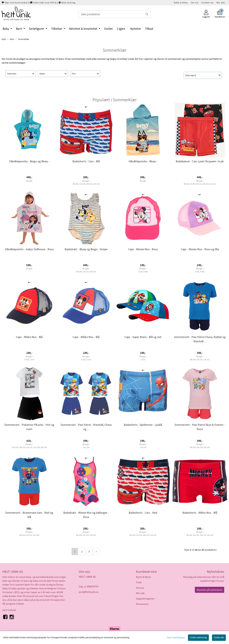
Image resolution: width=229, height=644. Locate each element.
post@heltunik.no (89, 592)
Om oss (195, 3)
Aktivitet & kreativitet (84, 29)
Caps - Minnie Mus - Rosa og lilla (200, 249)
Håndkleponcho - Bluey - (143, 161)
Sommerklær (22, 39)
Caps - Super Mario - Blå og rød (143, 337)
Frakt (139, 582)
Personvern (142, 604)
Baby (6, 29)
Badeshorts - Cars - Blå (86, 161)
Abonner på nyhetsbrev (210, 590)
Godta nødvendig (198, 637)
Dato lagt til (191, 75)
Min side (221, 3)
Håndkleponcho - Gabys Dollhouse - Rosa (29, 249)
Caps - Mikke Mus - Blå (29, 337)
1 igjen (121, 29)
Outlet (108, 29)
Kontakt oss (207, 3)
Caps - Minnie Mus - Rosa (143, 249)
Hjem (4, 39)
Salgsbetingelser (145, 599)
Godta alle (219, 637)
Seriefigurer (37, 29)
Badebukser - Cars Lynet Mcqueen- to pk (200, 161)
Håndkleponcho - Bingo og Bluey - (29, 161)
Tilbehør (57, 29)
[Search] (114, 14)
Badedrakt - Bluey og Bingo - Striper (86, 249)
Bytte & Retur (181, 3)
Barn (19, 29)
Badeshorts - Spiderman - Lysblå (143, 425)
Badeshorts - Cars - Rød (143, 513)
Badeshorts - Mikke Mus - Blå (200, 513)
